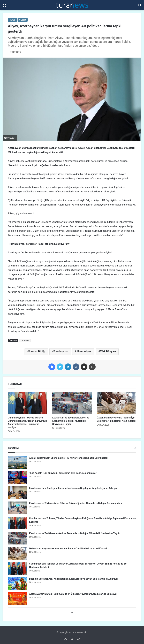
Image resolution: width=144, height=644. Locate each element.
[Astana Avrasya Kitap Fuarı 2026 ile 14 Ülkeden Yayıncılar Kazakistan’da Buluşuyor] (17, 599)
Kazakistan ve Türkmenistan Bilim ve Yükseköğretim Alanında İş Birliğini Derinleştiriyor (76, 503)
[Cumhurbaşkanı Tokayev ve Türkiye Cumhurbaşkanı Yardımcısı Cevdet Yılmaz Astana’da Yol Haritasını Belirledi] (17, 568)
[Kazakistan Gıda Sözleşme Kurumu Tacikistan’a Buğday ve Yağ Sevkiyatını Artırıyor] (17, 493)
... (72, 612)
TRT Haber (25, 340)
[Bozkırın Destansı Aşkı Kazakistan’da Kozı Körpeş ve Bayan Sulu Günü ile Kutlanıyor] (17, 583)
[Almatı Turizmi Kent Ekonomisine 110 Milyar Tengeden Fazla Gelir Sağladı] (17, 463)
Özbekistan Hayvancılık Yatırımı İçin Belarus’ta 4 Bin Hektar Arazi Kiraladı (68, 549)
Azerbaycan (61, 351)
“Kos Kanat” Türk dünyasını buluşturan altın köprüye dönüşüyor (63, 473)
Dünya (12, 20)
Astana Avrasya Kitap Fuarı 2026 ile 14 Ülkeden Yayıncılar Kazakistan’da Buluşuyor (73, 594)
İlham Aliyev (84, 351)
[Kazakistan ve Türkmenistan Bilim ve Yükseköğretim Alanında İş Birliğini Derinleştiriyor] (17, 508)
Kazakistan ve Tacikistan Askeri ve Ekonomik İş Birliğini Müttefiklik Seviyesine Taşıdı (71, 421)
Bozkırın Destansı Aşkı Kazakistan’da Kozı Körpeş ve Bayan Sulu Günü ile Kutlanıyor (74, 579)
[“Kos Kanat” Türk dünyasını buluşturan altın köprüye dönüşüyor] (17, 478)
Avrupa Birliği (37, 351)
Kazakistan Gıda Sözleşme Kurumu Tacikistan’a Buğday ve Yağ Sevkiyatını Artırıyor (73, 488)
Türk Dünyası (108, 351)
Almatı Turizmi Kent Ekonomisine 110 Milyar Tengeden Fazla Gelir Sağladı (69, 458)
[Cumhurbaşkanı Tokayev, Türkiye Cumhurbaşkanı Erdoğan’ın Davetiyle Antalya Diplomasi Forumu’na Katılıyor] (28, 403)
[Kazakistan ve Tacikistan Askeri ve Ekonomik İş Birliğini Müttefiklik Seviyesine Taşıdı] (72, 403)
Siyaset (23, 20)
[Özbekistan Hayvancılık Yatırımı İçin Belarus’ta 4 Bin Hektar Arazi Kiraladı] (116, 403)
